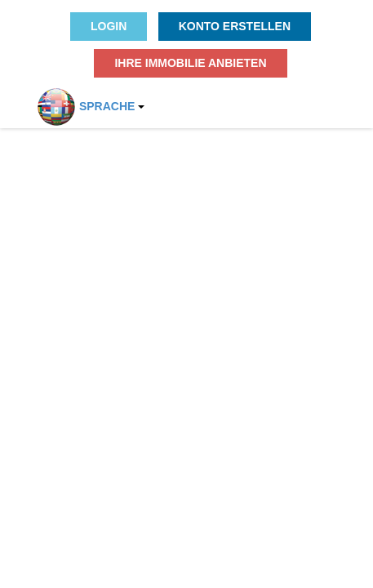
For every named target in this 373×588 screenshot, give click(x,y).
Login (109, 26)
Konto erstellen (235, 26)
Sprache (81, 102)
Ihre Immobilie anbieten (190, 63)
